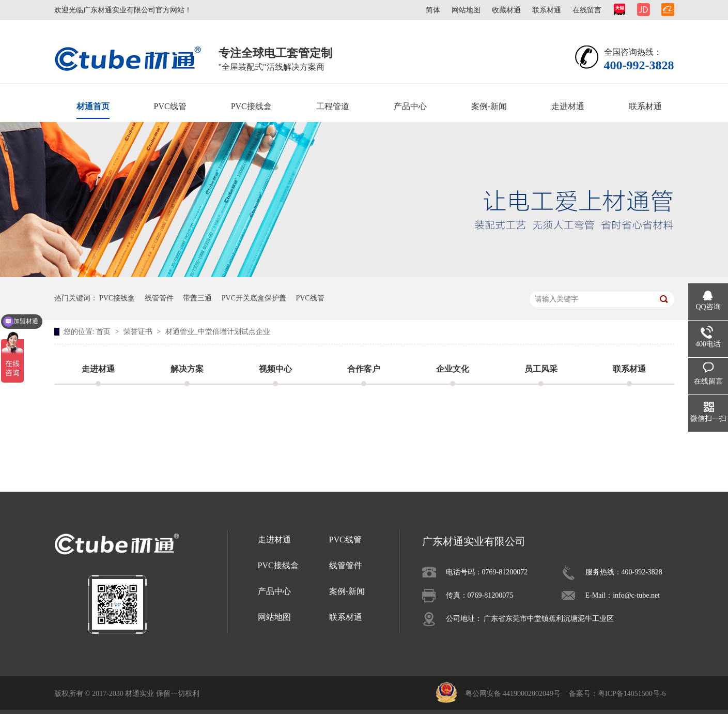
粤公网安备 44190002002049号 (513, 694)
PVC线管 (170, 106)
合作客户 (364, 369)
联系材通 (547, 10)
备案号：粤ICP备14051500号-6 (617, 694)
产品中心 (410, 106)
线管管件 (159, 298)
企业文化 (453, 369)
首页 (104, 332)
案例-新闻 (489, 106)
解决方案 (187, 369)
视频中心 (275, 369)
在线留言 (587, 10)
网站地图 (466, 10)
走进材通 (568, 106)
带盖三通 (197, 298)
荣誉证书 (139, 332)
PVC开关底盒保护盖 (254, 298)
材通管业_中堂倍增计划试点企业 (218, 332)
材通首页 (93, 106)
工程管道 (333, 106)
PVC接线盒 (251, 106)
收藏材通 (506, 10)
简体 (433, 10)
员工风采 (541, 369)
